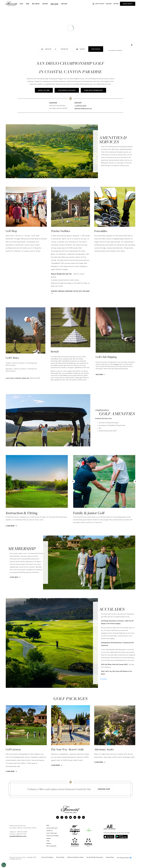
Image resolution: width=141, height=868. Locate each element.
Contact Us (49, 830)
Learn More (11, 526)
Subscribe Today (104, 789)
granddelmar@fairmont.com (18, 836)
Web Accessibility (51, 846)
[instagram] (66, 817)
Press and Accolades (52, 835)
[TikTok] (79, 817)
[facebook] (58, 817)
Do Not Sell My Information (95, 857)
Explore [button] (64, 4)
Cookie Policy (110, 857)
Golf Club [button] (54, 4)
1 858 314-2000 (22, 832)
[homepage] (13, 4)
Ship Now (100, 374)
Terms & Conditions (47, 857)
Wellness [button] (36, 4)
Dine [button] (28, 4)
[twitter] (62, 817)
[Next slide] (135, 481)
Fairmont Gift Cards (52, 828)
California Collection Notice (75, 857)
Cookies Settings (124, 857)
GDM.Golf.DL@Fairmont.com (83, 108)
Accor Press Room (51, 833)
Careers (48, 838)
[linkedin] (75, 817)
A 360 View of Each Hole (67, 90)
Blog (47, 825)
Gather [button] (45, 4)
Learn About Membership (96, 90)
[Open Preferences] (4, 865)
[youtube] (70, 817)
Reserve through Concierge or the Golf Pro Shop (70, 292)
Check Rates (96, 49)
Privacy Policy (60, 857)
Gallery (109, 4)
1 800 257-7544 (21, 834)
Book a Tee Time (41, 90)
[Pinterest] (83, 817)
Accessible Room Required (115, 50)
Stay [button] (21, 4)
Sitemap (48, 843)
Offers (116, 4)
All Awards (104, 679)
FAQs (47, 841)
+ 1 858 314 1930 (80, 106)
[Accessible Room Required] (106, 50)
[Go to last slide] (73, 481)
